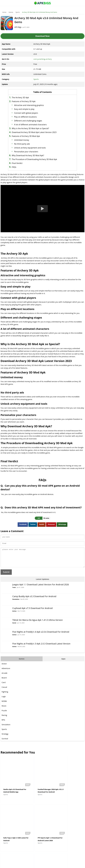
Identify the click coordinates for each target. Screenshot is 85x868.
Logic (4, 700)
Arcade (4, 676)
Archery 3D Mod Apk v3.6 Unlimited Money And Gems (40, 12)
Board (4, 681)
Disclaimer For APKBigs (37, 865)
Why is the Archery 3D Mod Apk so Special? (33, 128)
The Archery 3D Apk (23, 98)
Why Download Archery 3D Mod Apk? (31, 155)
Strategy (5, 737)
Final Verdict (20, 163)
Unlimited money (24, 140)
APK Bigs (20, 27)
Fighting (5, 695)
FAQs (17, 167)
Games (11, 12)
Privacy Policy (51, 865)
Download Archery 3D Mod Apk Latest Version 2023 (37, 132)
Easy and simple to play (27, 109)
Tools (14, 591)
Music (4, 709)
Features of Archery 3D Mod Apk (29, 136)
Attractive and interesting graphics (32, 105)
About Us (24, 865)
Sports (18, 12)
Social (14, 626)
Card (4, 686)
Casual (4, 691)
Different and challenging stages (31, 121)
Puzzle (4, 714)
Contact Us (61, 865)
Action (14, 615)
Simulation (16, 603)
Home (4, 12)
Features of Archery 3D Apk (27, 101)
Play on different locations (28, 117)
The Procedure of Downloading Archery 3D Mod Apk (37, 159)
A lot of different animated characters (33, 125)
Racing (4, 719)
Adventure (6, 672)
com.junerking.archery (43, 59)
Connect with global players (29, 113)
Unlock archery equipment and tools (33, 148)
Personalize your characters (29, 152)
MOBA (4, 705)
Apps (63, 662)
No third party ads (25, 144)
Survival (5, 742)
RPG (3, 723)
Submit (6, 576)
